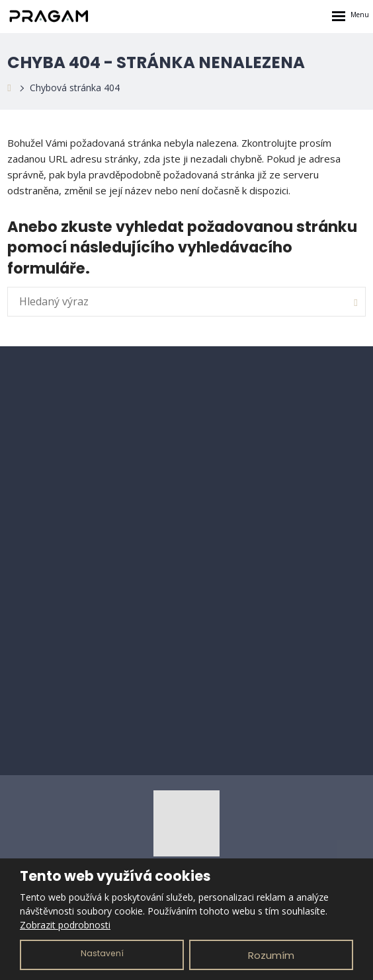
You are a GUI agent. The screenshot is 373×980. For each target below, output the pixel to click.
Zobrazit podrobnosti (65, 925)
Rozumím (271, 955)
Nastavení (102, 953)
